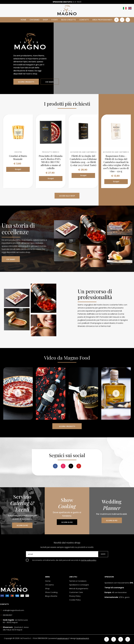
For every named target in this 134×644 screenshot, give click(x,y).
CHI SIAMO (50, 82)
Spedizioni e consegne (79, 585)
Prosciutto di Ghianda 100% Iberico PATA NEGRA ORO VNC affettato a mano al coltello (51, 162)
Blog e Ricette (69, 20)
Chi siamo (34, 20)
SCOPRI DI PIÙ (22, 525)
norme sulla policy (89, 560)
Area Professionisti (102, 20)
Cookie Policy (75, 600)
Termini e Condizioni (78, 581)
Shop (45, 20)
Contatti (84, 20)
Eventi (55, 20)
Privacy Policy (75, 596)
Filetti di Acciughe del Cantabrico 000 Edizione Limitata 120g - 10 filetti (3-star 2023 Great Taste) (83, 161)
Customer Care (76, 592)
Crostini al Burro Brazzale (18, 157)
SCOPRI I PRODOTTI (26, 82)
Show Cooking (51, 592)
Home (23, 20)
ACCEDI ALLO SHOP (67, 196)
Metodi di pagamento (79, 589)
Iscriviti (103, 554)
